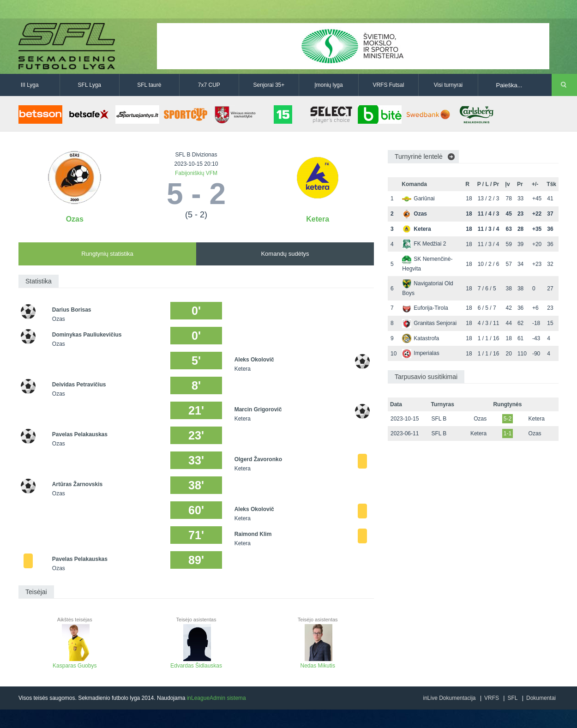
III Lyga (30, 85)
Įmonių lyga (328, 85)
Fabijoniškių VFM (196, 173)
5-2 (508, 419)
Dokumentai (541, 698)
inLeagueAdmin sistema (216, 698)
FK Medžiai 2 (424, 244)
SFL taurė (149, 85)
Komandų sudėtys (285, 254)
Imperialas (421, 353)
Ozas (75, 219)
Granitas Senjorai (429, 323)
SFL (512, 698)
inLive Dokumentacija (449, 698)
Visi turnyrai (448, 85)
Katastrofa (421, 338)
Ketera (318, 219)
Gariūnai (418, 199)
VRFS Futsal (388, 85)
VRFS (492, 698)
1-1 (508, 433)
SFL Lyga (90, 85)
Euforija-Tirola (425, 308)
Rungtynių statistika (107, 254)
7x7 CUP (209, 85)
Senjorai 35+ (269, 85)
